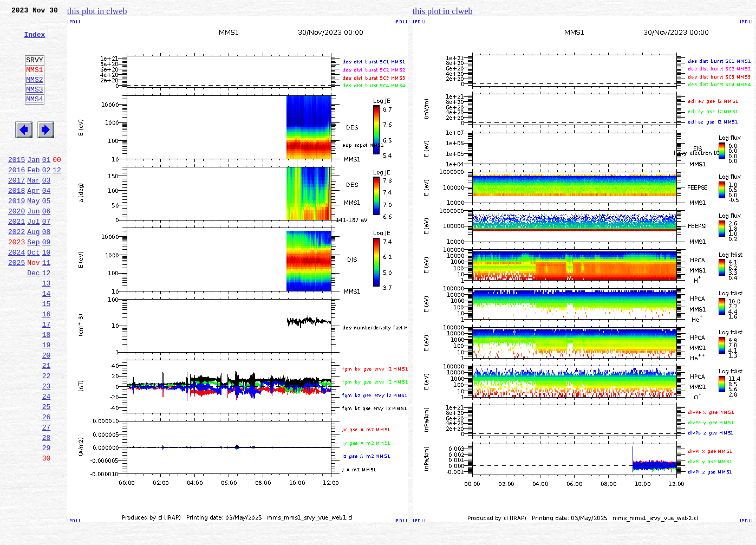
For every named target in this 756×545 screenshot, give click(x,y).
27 (47, 495)
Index (34, 41)
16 (47, 364)
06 (47, 245)
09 (47, 281)
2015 (17, 185)
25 (47, 471)
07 (47, 257)
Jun (33, 245)
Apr (33, 221)
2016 (17, 197)
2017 (17, 209)
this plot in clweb (97, 11)
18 (47, 388)
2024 (17, 293)
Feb (33, 197)
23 (47, 447)
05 (47, 233)
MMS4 (34, 116)
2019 (17, 233)
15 (47, 352)
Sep (33, 281)
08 (47, 269)
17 (47, 376)
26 (47, 483)
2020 (17, 245)
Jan (33, 185)
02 (47, 197)
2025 (17, 304)
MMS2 (34, 94)
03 (47, 209)
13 (47, 328)
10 (47, 293)
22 (47, 436)
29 (47, 519)
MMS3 (34, 105)
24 (47, 459)
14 (47, 340)
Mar (33, 209)
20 (47, 412)
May (33, 233)
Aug (33, 269)
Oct (33, 293)
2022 (17, 269)
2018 (17, 221)
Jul (33, 257)
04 (47, 221)
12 (57, 197)
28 (47, 507)
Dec (33, 316)
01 (47, 185)
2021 (17, 257)
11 (47, 304)
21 (47, 424)
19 (47, 400)
